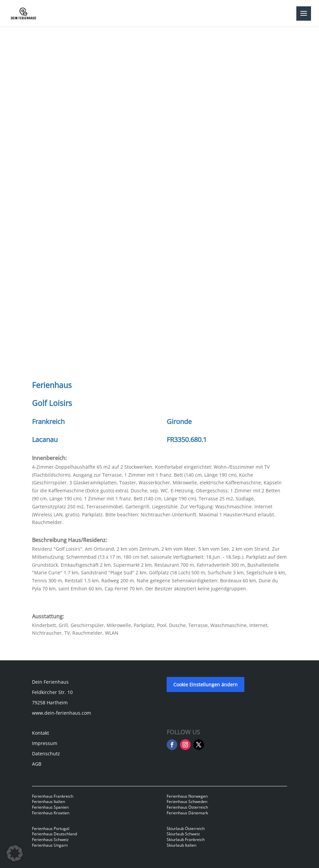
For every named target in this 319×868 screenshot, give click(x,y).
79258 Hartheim (50, 702)
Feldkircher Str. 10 (52, 692)
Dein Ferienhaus (50, 682)
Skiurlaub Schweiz (183, 834)
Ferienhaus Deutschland (54, 834)
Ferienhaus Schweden (187, 801)
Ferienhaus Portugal (51, 828)
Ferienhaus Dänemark (187, 813)
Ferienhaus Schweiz (50, 839)
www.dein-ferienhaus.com (61, 713)
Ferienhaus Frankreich (53, 796)
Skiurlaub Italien (181, 845)
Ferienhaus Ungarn (50, 845)
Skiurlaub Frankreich (186, 839)
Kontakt (40, 733)
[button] (15, 853)
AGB (37, 764)
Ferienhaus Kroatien (51, 813)
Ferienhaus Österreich (187, 807)
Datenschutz (46, 753)
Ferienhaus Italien (48, 801)
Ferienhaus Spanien (50, 807)
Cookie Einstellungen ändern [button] (205, 684)
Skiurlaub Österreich (186, 828)
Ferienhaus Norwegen (187, 796)
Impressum (45, 743)
